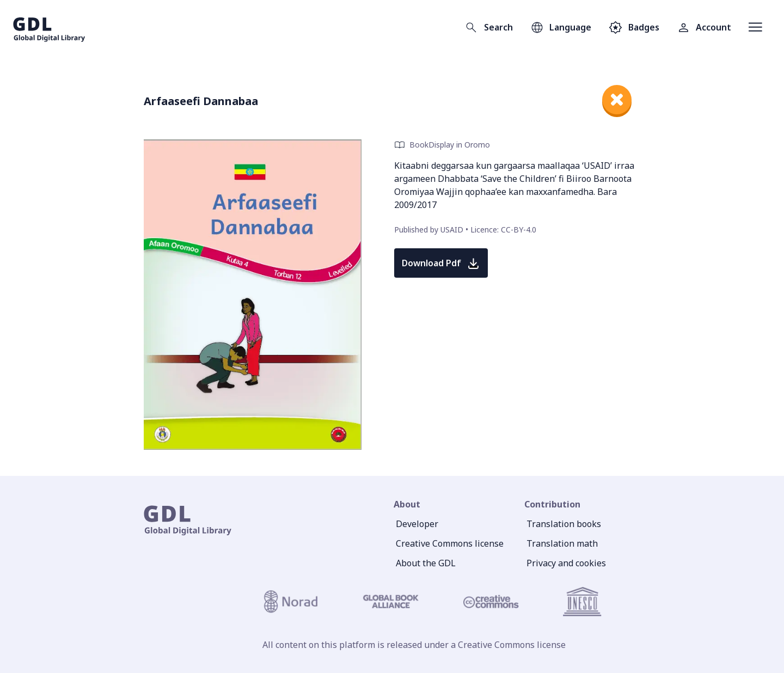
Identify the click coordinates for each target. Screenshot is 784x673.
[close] (617, 100)
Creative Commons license (450, 543)
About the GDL (426, 563)
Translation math (562, 543)
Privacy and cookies (566, 563)
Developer (417, 524)
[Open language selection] (561, 27)
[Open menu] (755, 27)
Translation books (564, 524)
